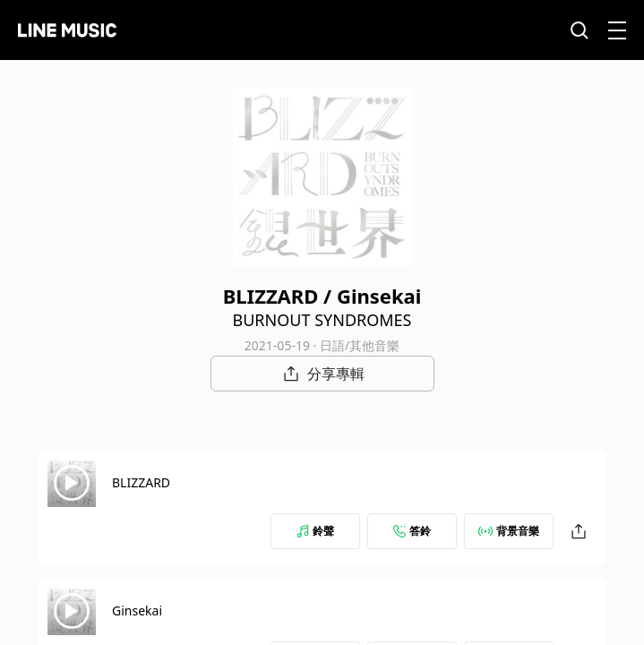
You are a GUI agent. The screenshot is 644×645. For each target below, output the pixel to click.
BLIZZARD (141, 482)
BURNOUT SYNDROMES (322, 320)
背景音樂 (509, 531)
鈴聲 (315, 531)
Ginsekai (137, 611)
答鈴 (412, 531)
